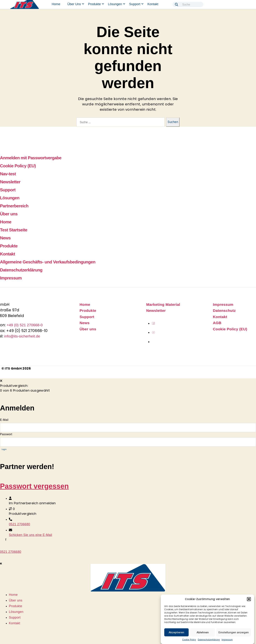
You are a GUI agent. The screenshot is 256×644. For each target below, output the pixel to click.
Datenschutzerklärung (209, 640)
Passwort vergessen (34, 486)
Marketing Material (163, 304)
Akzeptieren (176, 632)
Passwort (6, 434)
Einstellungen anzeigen (234, 632)
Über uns (74, 4)
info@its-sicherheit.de (22, 336)
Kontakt (153, 4)
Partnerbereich (14, 206)
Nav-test (8, 174)
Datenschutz (224, 311)
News (5, 238)
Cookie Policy (189, 640)
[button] (249, 599)
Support (135, 4)
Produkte (94, 4)
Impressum (227, 640)
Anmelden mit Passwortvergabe (31, 158)
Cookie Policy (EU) (18, 166)
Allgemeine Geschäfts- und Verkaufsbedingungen (48, 262)
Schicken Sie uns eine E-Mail (30, 535)
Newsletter (10, 182)
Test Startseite (14, 230)
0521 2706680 (19, 524)
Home (56, 4)
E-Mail (4, 420)
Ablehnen (203, 632)
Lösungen (115, 4)
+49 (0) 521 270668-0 (25, 325)
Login (4, 449)
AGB (217, 323)
